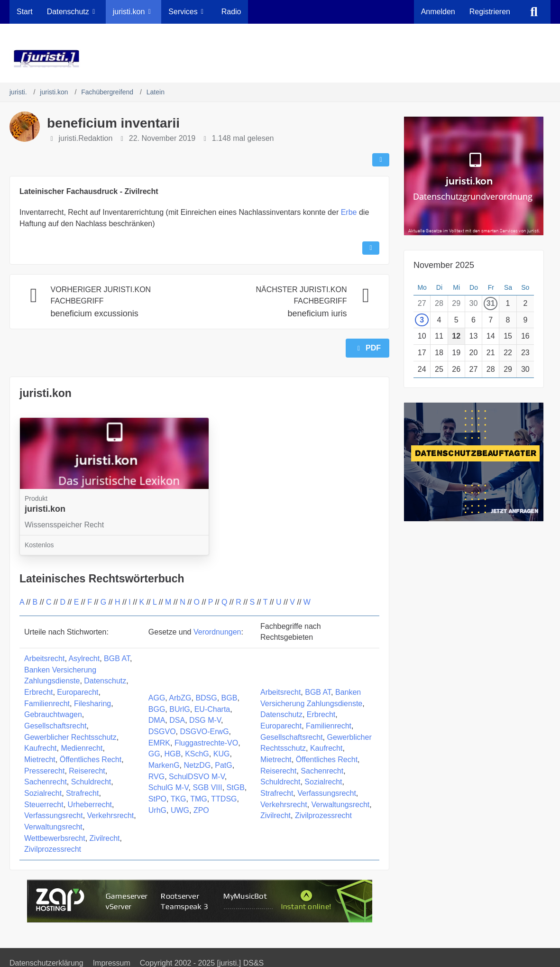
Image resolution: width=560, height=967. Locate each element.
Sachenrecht (46, 782)
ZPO (201, 810)
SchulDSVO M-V (197, 777)
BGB (230, 698)
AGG (157, 698)
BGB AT (117, 658)
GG (154, 754)
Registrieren (490, 12)
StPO (157, 799)
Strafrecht (82, 793)
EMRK (159, 743)
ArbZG (180, 698)
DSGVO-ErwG (204, 732)
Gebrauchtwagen (53, 714)
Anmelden (438, 12)
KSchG (197, 754)
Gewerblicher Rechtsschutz (70, 737)
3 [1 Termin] (422, 320)
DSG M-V (205, 720)
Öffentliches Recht (91, 760)
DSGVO (162, 732)
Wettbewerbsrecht (55, 838)
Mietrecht (40, 760)
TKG (179, 799)
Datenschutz (105, 681)
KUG (222, 754)
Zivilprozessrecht (53, 849)
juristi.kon (46, 393)
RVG (156, 777)
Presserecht (44, 771)
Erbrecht (38, 692)
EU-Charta (212, 709)
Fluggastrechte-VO (206, 743)
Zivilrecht (105, 838)
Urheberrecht (90, 805)
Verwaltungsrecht (53, 827)
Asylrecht (84, 658)
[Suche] (534, 12)
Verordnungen (217, 632)
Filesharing (92, 704)
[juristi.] (280, 59)
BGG (157, 709)
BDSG (206, 698)
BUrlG (180, 709)
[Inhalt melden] (371, 248)
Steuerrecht (44, 805)
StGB (236, 787)
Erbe (349, 212)
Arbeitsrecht (44, 658)
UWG (180, 810)
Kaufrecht (40, 748)
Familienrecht (47, 704)
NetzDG (197, 765)
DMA (157, 720)
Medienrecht (82, 748)
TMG (199, 799)
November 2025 (444, 265)
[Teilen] (381, 160)
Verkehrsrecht (111, 815)
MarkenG (164, 765)
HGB (173, 754)
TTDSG (224, 799)
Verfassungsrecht (54, 815)
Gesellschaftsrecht (55, 726)
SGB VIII (207, 787)
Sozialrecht (43, 793)
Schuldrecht (91, 782)
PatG (223, 765)
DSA (177, 720)
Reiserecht (87, 771)
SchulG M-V (169, 787)
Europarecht (78, 692)
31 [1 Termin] (491, 303)
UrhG (157, 810)
